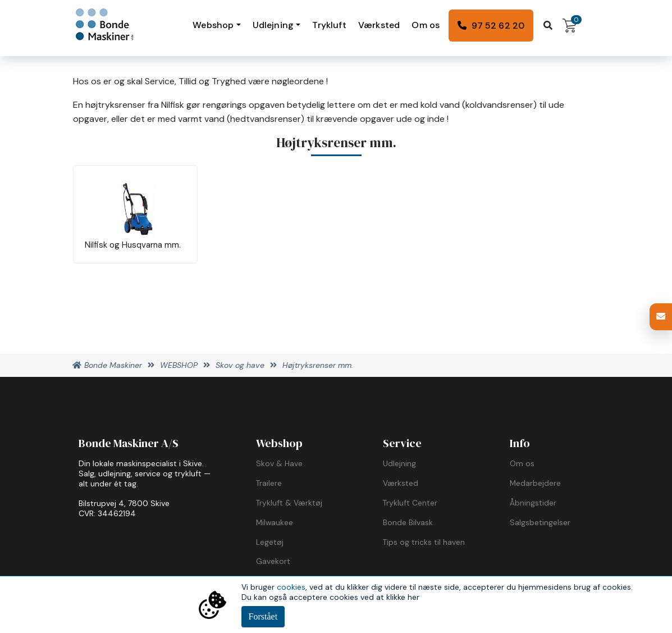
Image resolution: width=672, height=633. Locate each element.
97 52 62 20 (498, 26)
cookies (291, 587)
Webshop (213, 25)
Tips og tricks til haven (424, 542)
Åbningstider (533, 503)
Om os (426, 25)
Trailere (269, 483)
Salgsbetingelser (540, 522)
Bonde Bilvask (408, 522)
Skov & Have (279, 463)
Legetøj (270, 542)
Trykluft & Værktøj (289, 503)
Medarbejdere (535, 483)
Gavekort (273, 561)
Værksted (379, 25)
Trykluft (329, 25)
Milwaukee (275, 522)
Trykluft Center (410, 503)
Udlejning (273, 25)
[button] (661, 317)
